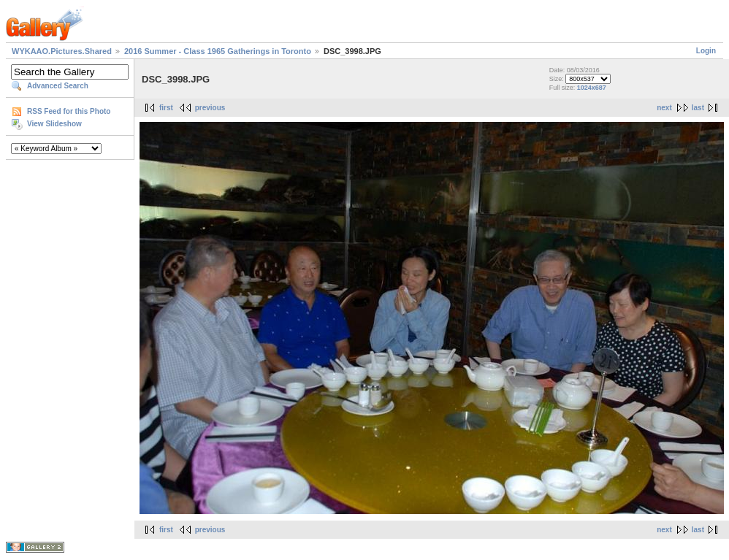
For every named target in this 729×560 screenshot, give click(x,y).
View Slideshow (54, 124)
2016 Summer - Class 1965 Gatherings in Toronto (218, 51)
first (166, 108)
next (664, 108)
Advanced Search (58, 86)
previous (210, 108)
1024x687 (592, 88)
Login (706, 51)
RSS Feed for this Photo (69, 111)
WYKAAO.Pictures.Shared (62, 51)
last (698, 108)
